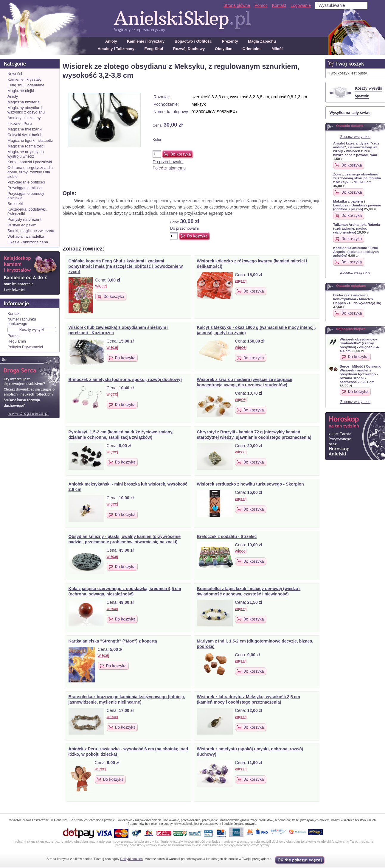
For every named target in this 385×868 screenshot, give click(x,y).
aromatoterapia (132, 841)
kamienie (162, 841)
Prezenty (230, 41)
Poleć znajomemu (169, 168)
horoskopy (137, 845)
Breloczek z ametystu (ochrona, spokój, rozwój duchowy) (125, 379)
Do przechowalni (168, 162)
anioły (69, 841)
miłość (200, 841)
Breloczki (15, 204)
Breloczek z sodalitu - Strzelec (227, 536)
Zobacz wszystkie (355, 137)
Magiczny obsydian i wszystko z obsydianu (26, 110)
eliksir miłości (213, 845)
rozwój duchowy (273, 841)
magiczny (229, 841)
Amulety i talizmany (24, 118)
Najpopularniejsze (351, 329)
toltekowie (309, 841)
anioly (149, 841)
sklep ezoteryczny (50, 841)
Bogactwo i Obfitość (193, 41)
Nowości (15, 74)
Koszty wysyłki (32, 330)
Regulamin (17, 341)
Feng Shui (154, 49)
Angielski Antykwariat (333, 841)
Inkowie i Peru (20, 123)
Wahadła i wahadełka (26, 236)
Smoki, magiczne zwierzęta (31, 231)
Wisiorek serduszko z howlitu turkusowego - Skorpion (250, 484)
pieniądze (213, 841)
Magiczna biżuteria (24, 102)
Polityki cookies (132, 859)
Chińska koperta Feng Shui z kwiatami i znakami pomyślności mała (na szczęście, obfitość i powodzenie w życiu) (126, 266)
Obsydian (224, 49)
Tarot (354, 841)
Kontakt (279, 5)
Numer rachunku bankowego (22, 321)
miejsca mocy (110, 841)
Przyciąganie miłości (25, 188)
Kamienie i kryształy (24, 79)
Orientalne (252, 49)
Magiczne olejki (21, 91)
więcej (101, 286)
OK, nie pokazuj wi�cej (300, 860)
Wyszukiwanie (332, 5)
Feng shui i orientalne (26, 85)
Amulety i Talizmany (116, 49)
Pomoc (261, 5)
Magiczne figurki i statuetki (30, 140)
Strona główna (237, 5)
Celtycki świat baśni (24, 135)
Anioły (111, 41)
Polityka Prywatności (25, 347)
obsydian (81, 841)
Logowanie (301, 5)
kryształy (176, 841)
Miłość (277, 49)
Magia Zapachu (262, 41)
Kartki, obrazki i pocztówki (30, 162)
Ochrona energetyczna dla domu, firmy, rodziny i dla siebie (30, 172)
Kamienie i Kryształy (146, 41)
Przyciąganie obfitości (26, 182)
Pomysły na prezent (24, 219)
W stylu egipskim (22, 225)
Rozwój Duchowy (189, 49)
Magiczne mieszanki (25, 129)
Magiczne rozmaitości (26, 146)
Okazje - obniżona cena (28, 242)
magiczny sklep (23, 841)
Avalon (189, 841)
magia (93, 841)
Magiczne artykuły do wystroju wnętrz (26, 154)
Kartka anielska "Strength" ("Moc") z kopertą (113, 641)
